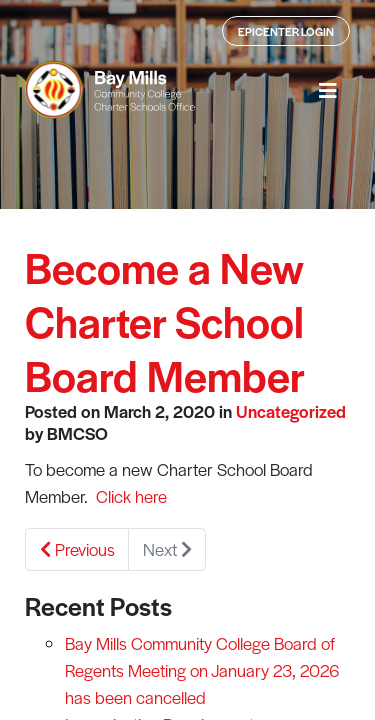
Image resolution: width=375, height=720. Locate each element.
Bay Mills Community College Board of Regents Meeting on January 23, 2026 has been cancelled (202, 670)
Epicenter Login (286, 31)
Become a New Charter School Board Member (165, 320)
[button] (328, 90)
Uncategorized (291, 411)
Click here (131, 496)
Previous (77, 549)
